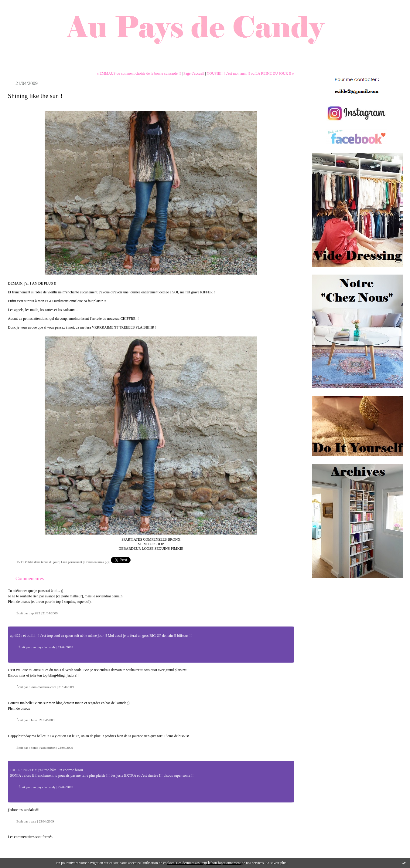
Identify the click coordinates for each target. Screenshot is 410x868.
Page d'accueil (194, 73)
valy (34, 821)
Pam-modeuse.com (43, 687)
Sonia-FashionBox (43, 748)
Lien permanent (72, 562)
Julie (34, 720)
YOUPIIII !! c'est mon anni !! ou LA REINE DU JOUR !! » (250, 73)
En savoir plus (276, 863)
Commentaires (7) (97, 562)
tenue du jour (50, 562)
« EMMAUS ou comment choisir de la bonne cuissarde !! (139, 73)
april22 (35, 613)
